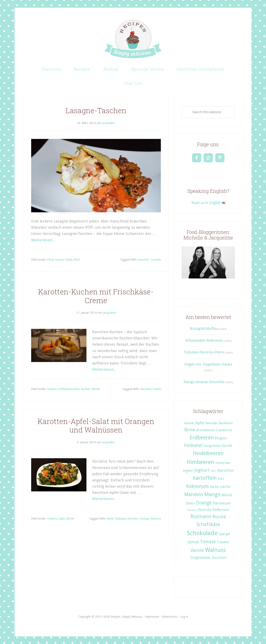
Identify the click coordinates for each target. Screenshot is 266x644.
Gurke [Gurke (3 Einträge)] (227, 445)
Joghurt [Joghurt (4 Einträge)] (202, 470)
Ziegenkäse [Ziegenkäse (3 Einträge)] (200, 557)
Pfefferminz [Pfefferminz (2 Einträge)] (221, 510)
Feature (52, 389)
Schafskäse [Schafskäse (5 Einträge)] (208, 524)
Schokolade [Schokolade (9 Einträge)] (202, 533)
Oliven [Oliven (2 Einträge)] (190, 503)
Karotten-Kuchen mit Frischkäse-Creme (96, 296)
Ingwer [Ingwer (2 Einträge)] (188, 471)
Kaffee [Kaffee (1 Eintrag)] (214, 471)
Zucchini (156, 260)
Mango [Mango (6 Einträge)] (212, 494)
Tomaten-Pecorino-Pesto (204, 352)
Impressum (152, 617)
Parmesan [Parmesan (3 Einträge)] (222, 503)
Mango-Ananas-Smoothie (204, 382)
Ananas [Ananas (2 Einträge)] (189, 423)
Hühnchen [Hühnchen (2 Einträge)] (223, 463)
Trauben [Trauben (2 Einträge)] (223, 542)
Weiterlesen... (43, 240)
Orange (144, 519)
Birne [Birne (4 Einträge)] (190, 430)
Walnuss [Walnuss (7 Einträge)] (216, 550)
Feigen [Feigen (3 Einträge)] (221, 438)
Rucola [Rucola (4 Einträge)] (219, 517)
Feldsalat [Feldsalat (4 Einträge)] (193, 445)
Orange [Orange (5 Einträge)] (204, 503)
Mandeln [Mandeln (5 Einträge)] (194, 495)
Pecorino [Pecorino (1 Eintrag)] (192, 510)
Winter (96, 389)
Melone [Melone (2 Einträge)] (227, 495)
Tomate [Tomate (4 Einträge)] (208, 542)
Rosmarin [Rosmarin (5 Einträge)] (201, 516)
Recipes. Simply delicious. (133, 39)
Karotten (143, 260)
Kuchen (86, 389)
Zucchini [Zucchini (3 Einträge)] (219, 557)
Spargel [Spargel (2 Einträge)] (224, 534)
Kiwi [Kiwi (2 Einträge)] (221, 479)
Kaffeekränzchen (69, 389)
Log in (184, 617)
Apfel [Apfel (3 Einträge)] (200, 423)
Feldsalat (120, 519)
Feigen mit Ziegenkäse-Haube (208, 364)
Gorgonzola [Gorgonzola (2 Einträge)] (212, 446)
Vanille (157, 389)
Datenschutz (170, 617)
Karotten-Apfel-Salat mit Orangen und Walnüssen (96, 426)
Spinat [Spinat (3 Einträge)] (193, 542)
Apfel (110, 519)
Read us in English (208, 203)
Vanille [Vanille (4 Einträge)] (197, 550)
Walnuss (156, 519)
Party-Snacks (55, 260)
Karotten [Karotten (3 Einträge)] (226, 470)
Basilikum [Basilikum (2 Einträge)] (225, 423)
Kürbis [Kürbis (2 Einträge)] (215, 487)
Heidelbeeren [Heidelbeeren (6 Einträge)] (208, 453)
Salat (61, 519)
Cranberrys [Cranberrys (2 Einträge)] (224, 430)
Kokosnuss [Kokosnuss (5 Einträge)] (198, 486)
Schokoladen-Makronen (204, 340)
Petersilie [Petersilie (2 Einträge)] (205, 510)
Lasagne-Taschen (96, 110)
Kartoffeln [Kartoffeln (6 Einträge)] (205, 478)
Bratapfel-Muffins (204, 329)
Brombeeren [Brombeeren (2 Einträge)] (205, 430)
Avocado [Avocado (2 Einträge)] (211, 423)
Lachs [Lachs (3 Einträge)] (225, 487)
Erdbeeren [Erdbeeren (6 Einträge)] (202, 437)
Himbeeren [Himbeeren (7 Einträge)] (200, 462)
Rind (77, 260)
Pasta (69, 260)
